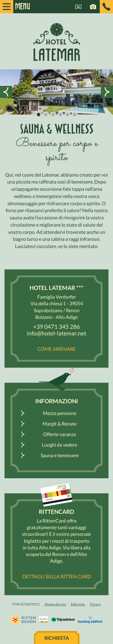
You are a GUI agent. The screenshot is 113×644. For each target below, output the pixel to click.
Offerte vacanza (60, 434)
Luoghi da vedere (60, 445)
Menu (20, 6)
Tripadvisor (63, 620)
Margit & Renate (60, 424)
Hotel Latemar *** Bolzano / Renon (57, 42)
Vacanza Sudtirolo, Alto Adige (23, 620)
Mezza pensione (60, 413)
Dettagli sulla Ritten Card (57, 576)
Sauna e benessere (60, 455)
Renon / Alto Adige (44, 620)
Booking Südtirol (90, 620)
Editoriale (78, 604)
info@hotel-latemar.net (56, 333)
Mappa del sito (55, 604)
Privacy (95, 604)
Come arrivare (56, 349)
